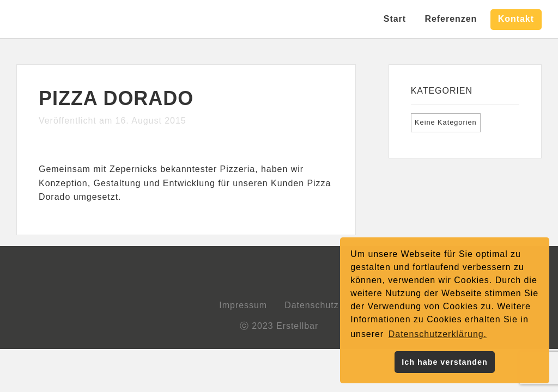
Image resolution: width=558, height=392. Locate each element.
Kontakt (516, 19)
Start (395, 19)
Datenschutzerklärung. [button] (438, 334)
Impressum (243, 305)
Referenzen (451, 19)
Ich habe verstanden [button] (444, 362)
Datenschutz (312, 305)
